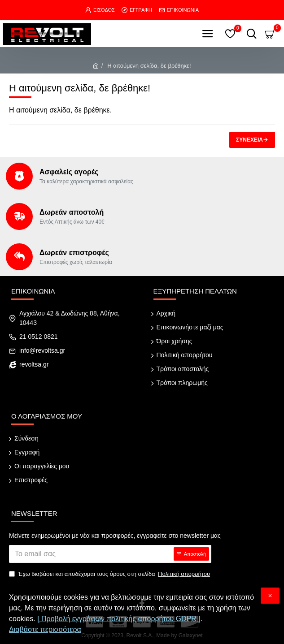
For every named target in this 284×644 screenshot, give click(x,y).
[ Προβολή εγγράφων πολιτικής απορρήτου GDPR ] (119, 619)
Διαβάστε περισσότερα (45, 629)
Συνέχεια (249, 140)
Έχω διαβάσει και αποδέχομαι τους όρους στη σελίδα (110, 574)
